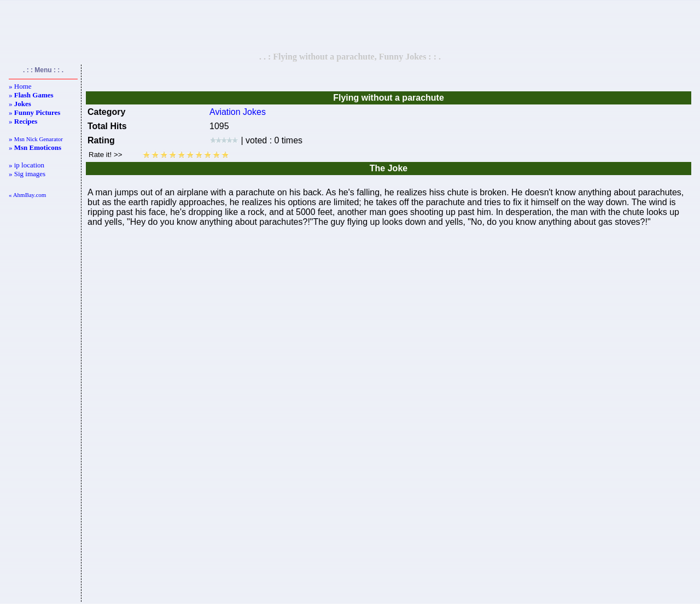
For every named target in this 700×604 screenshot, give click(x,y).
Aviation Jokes (238, 112)
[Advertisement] (350, 26)
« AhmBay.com (27, 195)
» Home (20, 86)
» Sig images (27, 174)
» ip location (27, 165)
